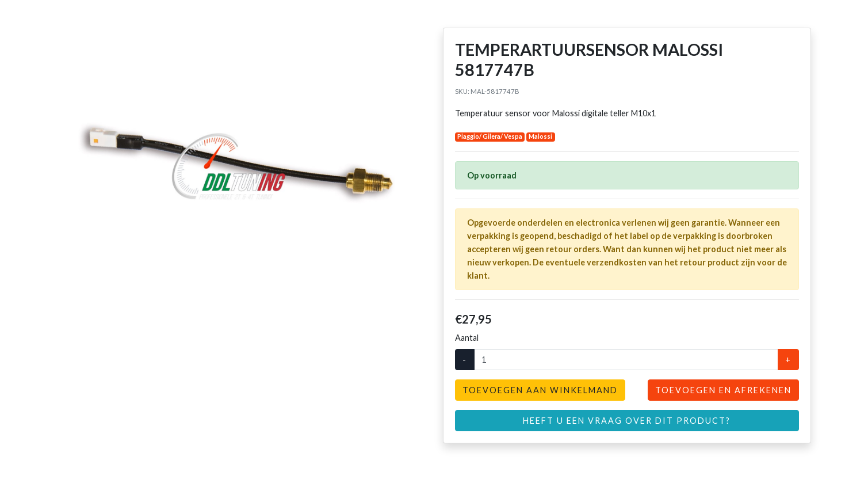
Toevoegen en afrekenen (723, 390)
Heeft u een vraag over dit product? (627, 421)
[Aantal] (626, 360)
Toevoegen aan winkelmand (540, 390)
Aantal (467, 338)
